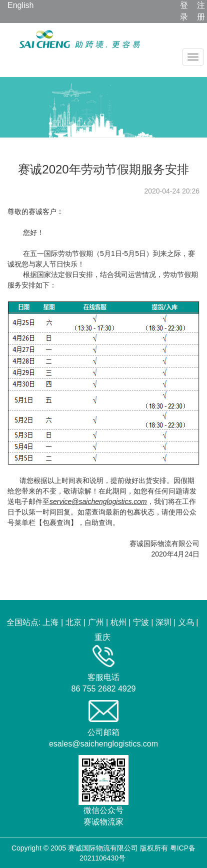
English (20, 5)
